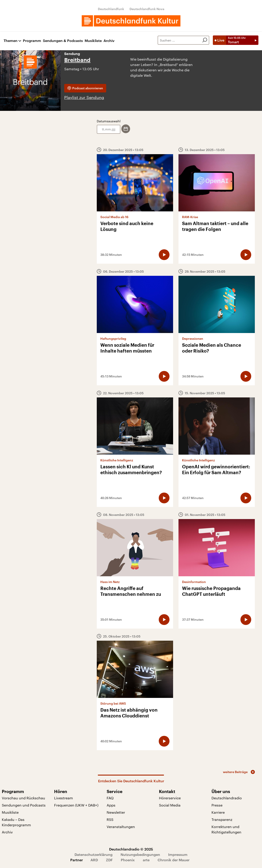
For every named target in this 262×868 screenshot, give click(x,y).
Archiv (109, 41)
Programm (32, 41)
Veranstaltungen (121, 827)
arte (146, 860)
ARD (94, 860)
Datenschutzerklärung (94, 854)
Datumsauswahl (109, 121)
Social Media (170, 805)
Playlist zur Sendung (84, 97)
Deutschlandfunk (111, 9)
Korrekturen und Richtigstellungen (226, 829)
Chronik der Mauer (174, 860)
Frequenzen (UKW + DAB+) (76, 805)
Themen (11, 41)
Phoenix (128, 860)
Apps (111, 805)
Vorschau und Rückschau (23, 798)
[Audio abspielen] (164, 255)
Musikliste (93, 41)
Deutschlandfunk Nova (147, 9)
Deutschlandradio (227, 798)
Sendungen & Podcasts (63, 41)
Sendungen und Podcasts (24, 805)
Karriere (218, 812)
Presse (217, 805)
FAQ (110, 798)
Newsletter (116, 812)
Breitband (77, 60)
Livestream (64, 798)
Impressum (178, 854)
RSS (110, 819)
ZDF (109, 860)
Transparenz (222, 819)
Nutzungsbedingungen (140, 854)
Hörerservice (170, 798)
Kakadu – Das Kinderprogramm (16, 822)
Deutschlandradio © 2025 (131, 849)
